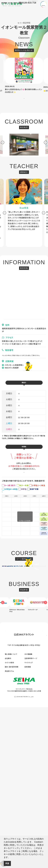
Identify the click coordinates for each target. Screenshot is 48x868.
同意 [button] (7, 863)
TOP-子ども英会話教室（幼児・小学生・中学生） (24, 806)
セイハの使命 (9, 823)
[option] (24, 76)
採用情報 (28, 827)
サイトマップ (29, 823)
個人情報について (11, 815)
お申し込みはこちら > (24, 494)
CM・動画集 (28, 815)
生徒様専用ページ (31, 819)
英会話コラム (9, 832)
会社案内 (8, 819)
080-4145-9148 (9, 359)
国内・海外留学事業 (12, 827)
